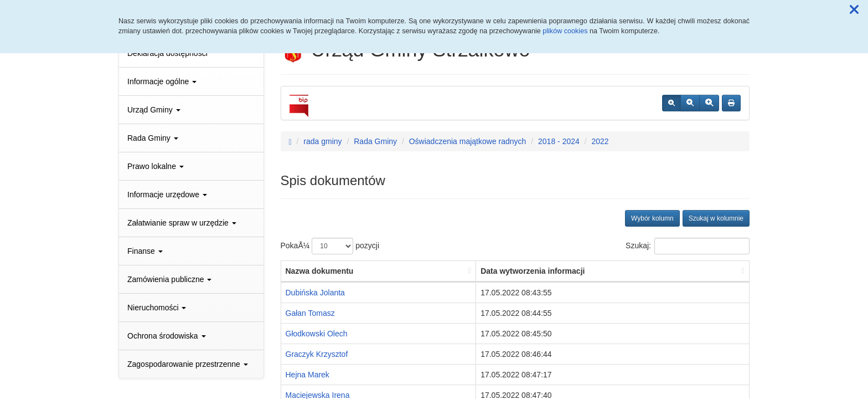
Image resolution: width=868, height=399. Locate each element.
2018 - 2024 (559, 141)
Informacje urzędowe (167, 195)
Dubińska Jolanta (315, 293)
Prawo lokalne (156, 166)
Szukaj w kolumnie (716, 218)
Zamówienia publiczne (169, 279)
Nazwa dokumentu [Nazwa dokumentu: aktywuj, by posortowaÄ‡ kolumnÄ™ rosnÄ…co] (320, 271)
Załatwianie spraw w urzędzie (182, 223)
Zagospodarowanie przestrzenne (188, 364)
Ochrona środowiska (167, 336)
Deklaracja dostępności (167, 53)
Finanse (145, 251)
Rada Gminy (153, 138)
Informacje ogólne (162, 81)
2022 (600, 141)
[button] (854, 10)
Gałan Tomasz (310, 313)
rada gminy (322, 141)
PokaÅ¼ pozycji (330, 246)
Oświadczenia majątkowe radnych (468, 141)
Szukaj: (688, 246)
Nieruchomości (157, 308)
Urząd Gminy (154, 110)
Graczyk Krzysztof (317, 354)
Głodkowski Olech (317, 334)
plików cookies (565, 31)
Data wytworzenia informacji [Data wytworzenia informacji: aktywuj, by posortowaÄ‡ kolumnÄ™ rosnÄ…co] (533, 271)
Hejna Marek (308, 375)
